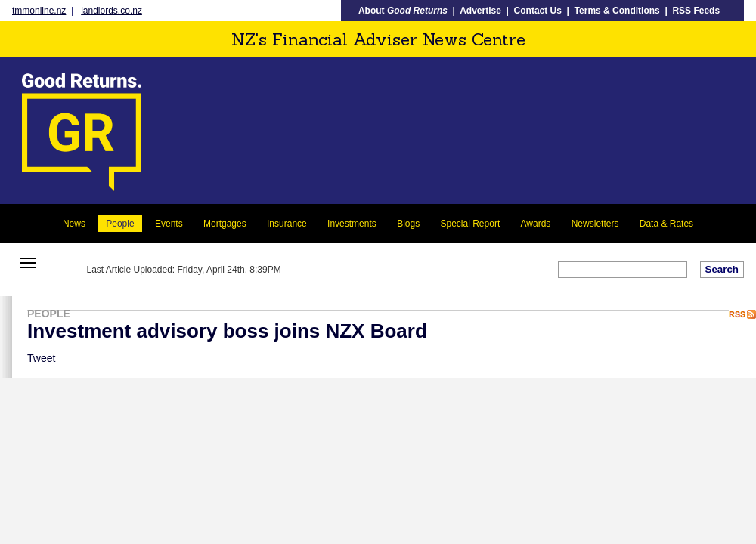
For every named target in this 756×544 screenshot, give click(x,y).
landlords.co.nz (112, 11)
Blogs (408, 224)
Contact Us (538, 11)
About (403, 11)
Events (169, 224)
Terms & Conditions (617, 11)
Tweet (41, 358)
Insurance (287, 224)
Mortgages (225, 224)
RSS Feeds (696, 11)
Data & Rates (666, 224)
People (120, 224)
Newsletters (595, 224)
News (74, 224)
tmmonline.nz (39, 11)
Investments (352, 224)
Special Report (471, 224)
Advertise (480, 11)
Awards (536, 224)
